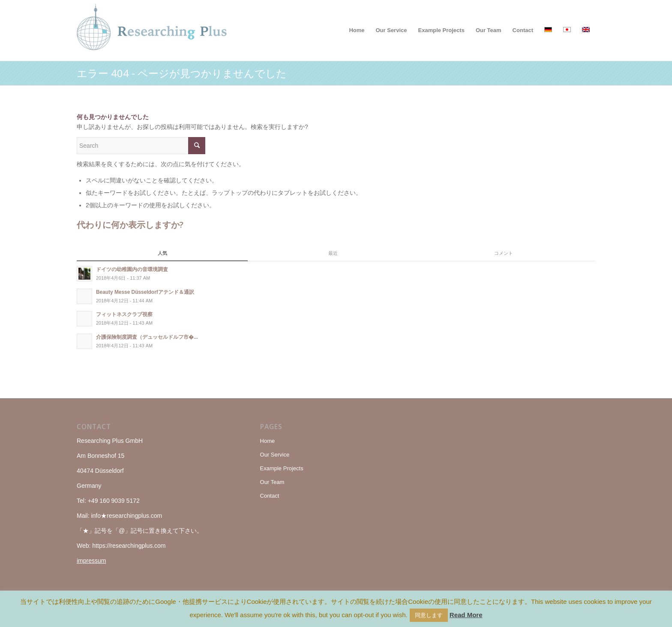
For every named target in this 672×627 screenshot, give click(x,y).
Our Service (275, 455)
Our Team (272, 482)
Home (268, 441)
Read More (466, 615)
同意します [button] (429, 615)
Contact (270, 496)
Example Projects (282, 468)
